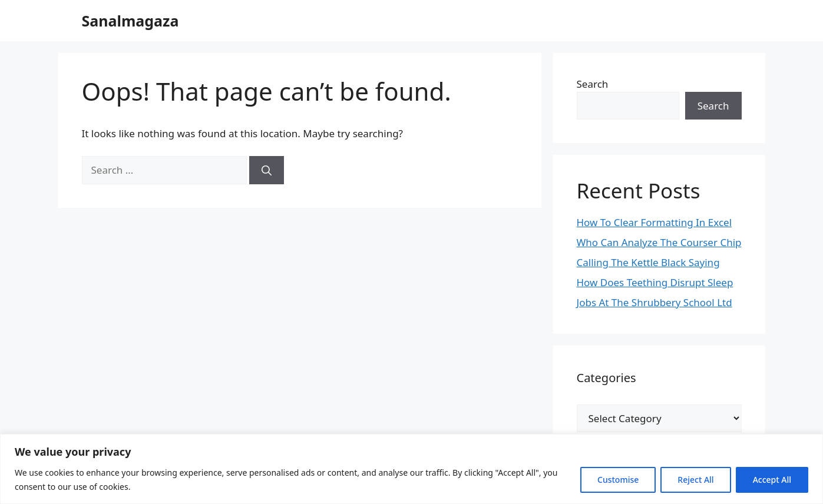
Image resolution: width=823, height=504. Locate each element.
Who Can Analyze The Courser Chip (659, 242)
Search (593, 84)
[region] (411, 469)
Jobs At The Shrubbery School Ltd (655, 302)
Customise (618, 480)
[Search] (267, 170)
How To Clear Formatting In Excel (655, 222)
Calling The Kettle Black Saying (648, 262)
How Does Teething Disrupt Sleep (655, 282)
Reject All (695, 480)
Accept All (772, 480)
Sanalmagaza (130, 21)
